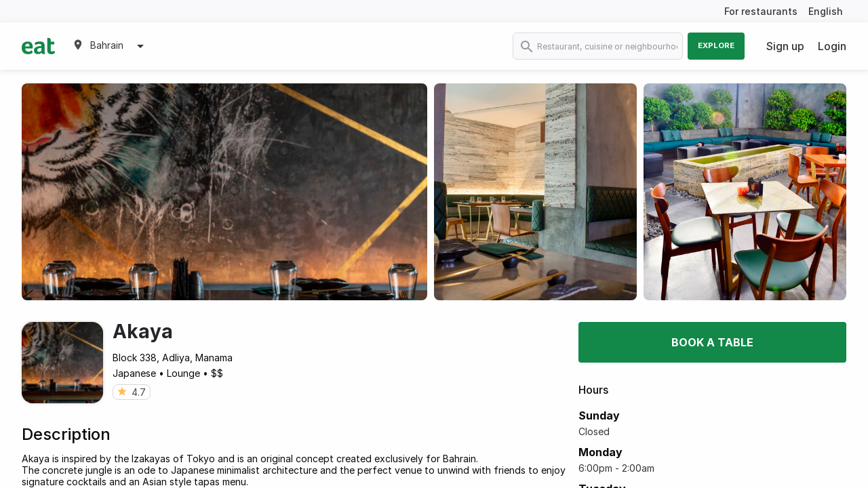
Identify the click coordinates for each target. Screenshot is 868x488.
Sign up (785, 46)
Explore (716, 45)
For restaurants (761, 11)
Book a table (712, 342)
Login (832, 46)
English (826, 11)
